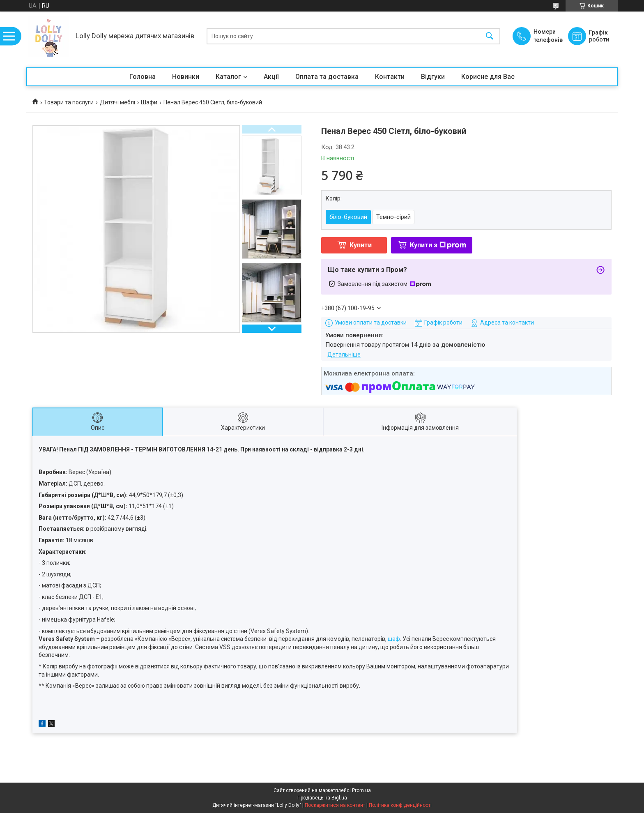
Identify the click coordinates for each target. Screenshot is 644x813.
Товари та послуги (69, 102)
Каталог (228, 77)
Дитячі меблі (117, 102)
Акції (271, 77)
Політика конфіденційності (400, 805)
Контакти (390, 77)
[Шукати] (490, 36)
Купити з (438, 245)
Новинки (186, 77)
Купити (361, 245)
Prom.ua (361, 790)
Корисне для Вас (488, 77)
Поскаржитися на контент (335, 805)
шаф (394, 639)
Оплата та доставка (327, 77)
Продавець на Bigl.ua (322, 798)
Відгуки (433, 77)
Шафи (149, 102)
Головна (143, 77)
